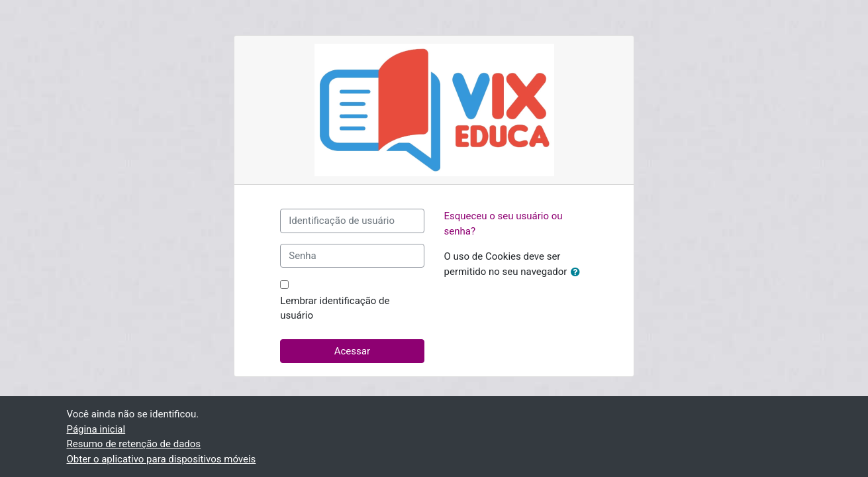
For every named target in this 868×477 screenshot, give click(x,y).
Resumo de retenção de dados (134, 444)
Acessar (352, 351)
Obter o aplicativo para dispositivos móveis (162, 459)
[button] (578, 273)
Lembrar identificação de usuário (335, 308)
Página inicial (96, 429)
